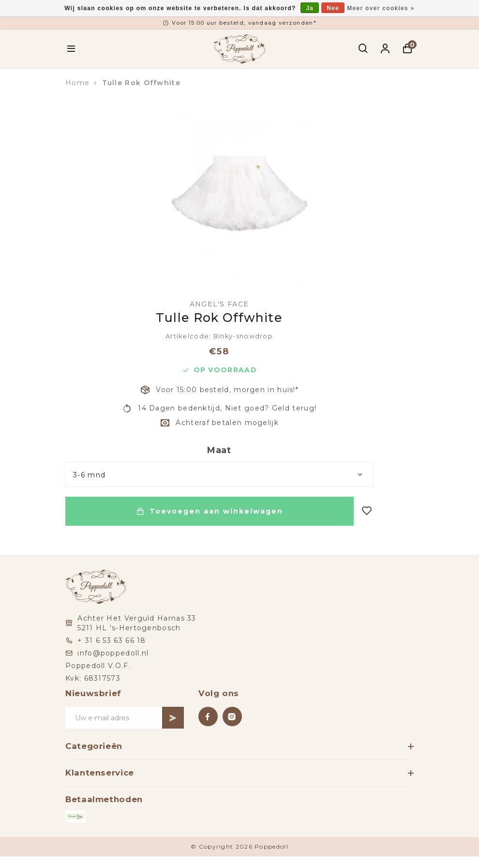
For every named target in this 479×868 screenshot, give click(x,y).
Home (77, 83)
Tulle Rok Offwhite (141, 83)
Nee (333, 8)
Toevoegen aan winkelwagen (210, 511)
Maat (219, 450)
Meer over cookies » (381, 8)
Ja (310, 8)
